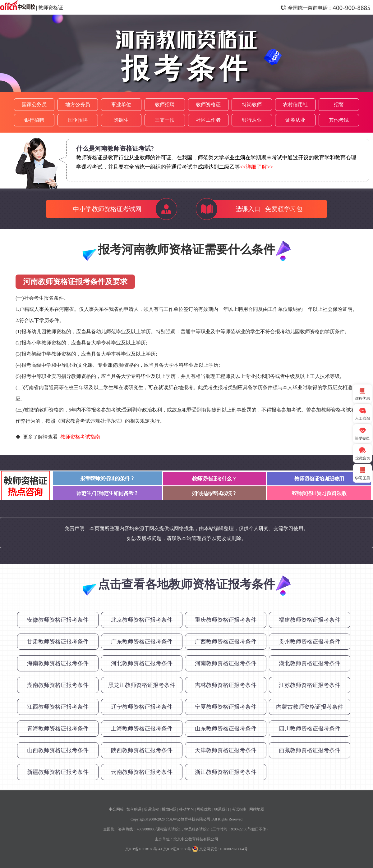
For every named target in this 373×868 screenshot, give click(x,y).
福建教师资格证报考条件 (310, 620)
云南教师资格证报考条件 (142, 772)
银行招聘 (34, 120)
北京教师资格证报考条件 (142, 620)
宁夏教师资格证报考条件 (226, 707)
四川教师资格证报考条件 (310, 729)
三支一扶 (165, 120)
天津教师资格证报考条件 (226, 750)
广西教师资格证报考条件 (226, 642)
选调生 (121, 120)
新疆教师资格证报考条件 (58, 772)
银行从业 (252, 120)
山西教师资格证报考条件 (58, 750)
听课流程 (151, 809)
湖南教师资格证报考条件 (58, 685)
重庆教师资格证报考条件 (226, 620)
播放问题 (169, 809)
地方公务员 (78, 105)
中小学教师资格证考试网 (107, 209)
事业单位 (121, 105)
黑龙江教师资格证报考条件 (142, 685)
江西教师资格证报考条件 (58, 707)
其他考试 (339, 120)
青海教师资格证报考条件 (58, 729)
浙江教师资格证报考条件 (226, 772)
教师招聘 (165, 105)
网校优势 (204, 809)
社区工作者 (208, 120)
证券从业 (295, 120)
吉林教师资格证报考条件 (226, 685)
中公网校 (116, 809)
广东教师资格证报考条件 (142, 642)
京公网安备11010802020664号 (223, 849)
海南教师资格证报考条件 (58, 663)
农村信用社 (295, 105)
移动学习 (186, 809)
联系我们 (222, 809)
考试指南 (239, 809)
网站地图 (257, 809)
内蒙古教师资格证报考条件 (310, 707)
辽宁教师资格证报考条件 (142, 707)
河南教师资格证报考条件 (226, 663)
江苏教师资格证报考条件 (310, 685)
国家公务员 (34, 105)
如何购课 (134, 809)
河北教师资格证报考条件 (142, 663)
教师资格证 (51, 8)
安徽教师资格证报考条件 (58, 620)
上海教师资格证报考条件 (142, 729)
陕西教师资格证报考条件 (142, 750)
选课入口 (248, 209)
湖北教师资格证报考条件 (310, 663)
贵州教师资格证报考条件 (310, 642)
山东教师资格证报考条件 (226, 729)
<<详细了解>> (256, 167)
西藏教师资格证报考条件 (310, 750)
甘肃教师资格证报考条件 (58, 642)
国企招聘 (78, 120)
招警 (339, 105)
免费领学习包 (284, 209)
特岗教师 (252, 105)
